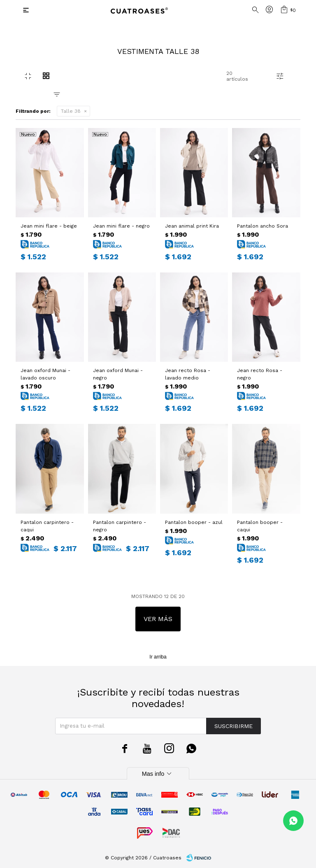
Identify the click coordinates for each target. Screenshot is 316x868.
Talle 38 (71, 111)
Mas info (158, 774)
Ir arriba (158, 657)
